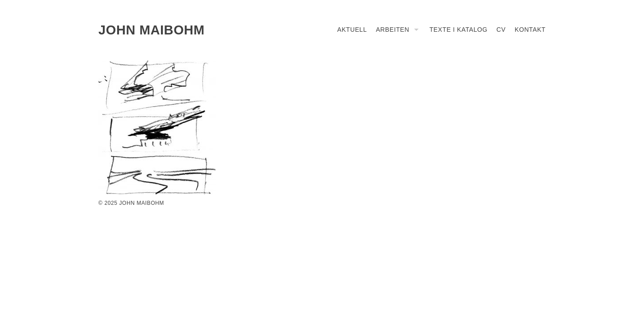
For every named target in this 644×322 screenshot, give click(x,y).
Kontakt (530, 30)
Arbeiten (392, 30)
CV (501, 30)
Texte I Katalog (458, 30)
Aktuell (352, 30)
